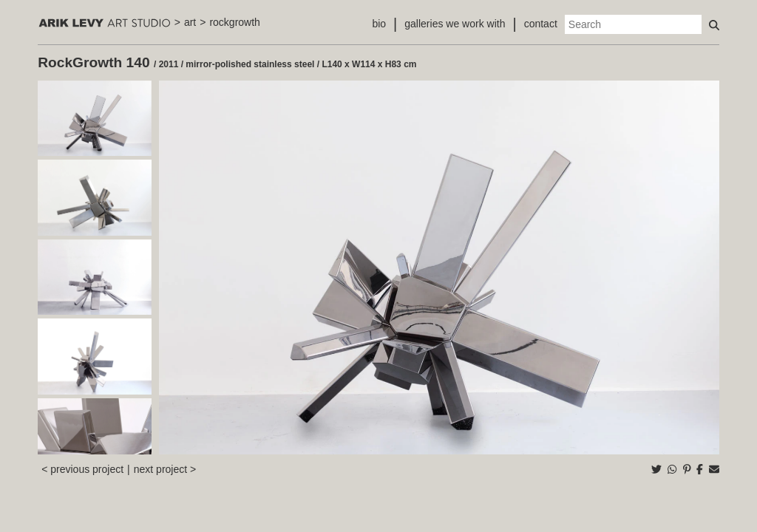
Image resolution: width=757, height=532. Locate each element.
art (190, 22)
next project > (165, 469)
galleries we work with (455, 24)
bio (379, 24)
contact (541, 24)
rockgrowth (234, 22)
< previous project (82, 469)
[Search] (633, 24)
